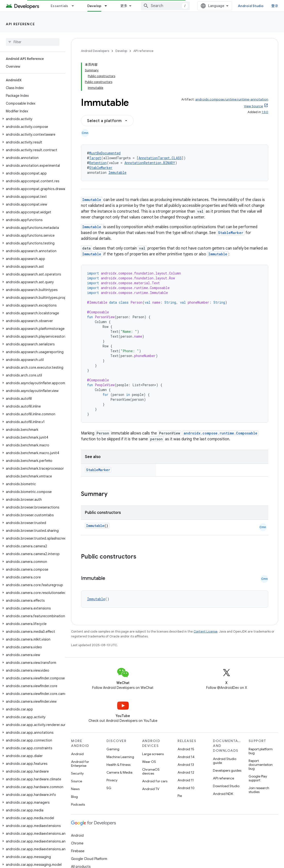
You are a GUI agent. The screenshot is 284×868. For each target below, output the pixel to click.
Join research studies (259, 790)
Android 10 (186, 788)
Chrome (77, 843)
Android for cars (155, 781)
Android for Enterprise (80, 764)
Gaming (113, 749)
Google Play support (258, 778)
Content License (206, 631)
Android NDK (223, 794)
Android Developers (95, 51)
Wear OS (149, 762)
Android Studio (251, 6)
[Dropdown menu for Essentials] (75, 6)
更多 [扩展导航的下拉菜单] (124, 6)
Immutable (117, 172)
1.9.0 (265, 112)
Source (77, 781)
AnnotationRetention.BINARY (150, 163)
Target (95, 158)
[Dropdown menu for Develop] (108, 6)
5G (109, 788)
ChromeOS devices (151, 771)
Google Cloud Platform (89, 859)
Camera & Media (119, 772)
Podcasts (78, 804)
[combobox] (165, 6)
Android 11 (186, 780)
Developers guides (227, 770)
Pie (180, 796)
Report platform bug (261, 751)
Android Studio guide (225, 761)
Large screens (153, 754)
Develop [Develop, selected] (94, 6)
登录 (275, 6)
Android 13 (186, 765)
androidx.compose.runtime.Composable (220, 433)
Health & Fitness (118, 765)
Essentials (60, 6)
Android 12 (186, 772)
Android (77, 754)
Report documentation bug (261, 765)
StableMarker (101, 168)
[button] (32, 119)
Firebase (78, 851)
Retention (98, 163)
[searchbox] (33, 42)
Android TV (151, 789)
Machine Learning (120, 757)
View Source (253, 106)
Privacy (112, 780)
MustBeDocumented (105, 153)
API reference (20, 24)
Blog (74, 797)
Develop (121, 51)
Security (77, 773)
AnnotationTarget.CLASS (160, 158)
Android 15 (186, 749)
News (75, 789)
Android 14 (186, 757)
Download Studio (226, 786)
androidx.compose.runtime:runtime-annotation (232, 99)
